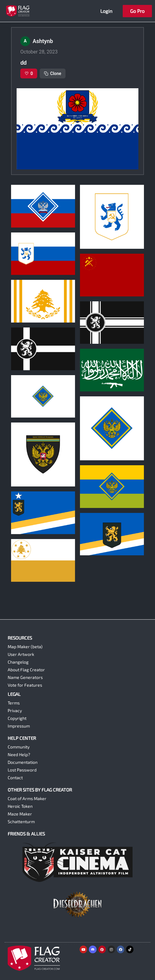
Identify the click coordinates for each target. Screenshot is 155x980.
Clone (53, 73)
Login (106, 11)
